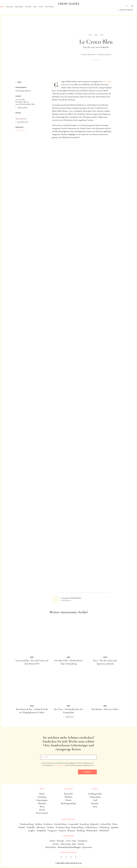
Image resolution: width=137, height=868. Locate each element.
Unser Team (71, 841)
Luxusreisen (19, 6)
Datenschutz (51, 847)
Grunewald (73, 824)
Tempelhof (41, 831)
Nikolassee (41, 827)
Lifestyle (31, 6)
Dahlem (38, 824)
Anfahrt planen (23, 107)
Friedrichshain (60, 824)
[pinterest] (71, 858)
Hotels (68, 800)
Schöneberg (104, 827)
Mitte (115, 824)
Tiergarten (52, 831)
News (95, 807)
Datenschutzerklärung (59, 765)
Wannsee (71, 831)
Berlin (6, 10)
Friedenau (48, 824)
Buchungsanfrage (68, 803)
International (54, 10)
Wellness (68, 797)
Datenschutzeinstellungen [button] (69, 847)
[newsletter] (76, 858)
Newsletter (83, 841)
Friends (81, 844)
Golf (95, 800)
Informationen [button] (68, 836)
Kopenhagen (23, 10)
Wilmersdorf (92, 831)
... (16, 116)
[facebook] (61, 858)
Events (56, 844)
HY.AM (80, 863)
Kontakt (60, 841)
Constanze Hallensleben (88, 54)
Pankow (51, 827)
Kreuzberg (84, 824)
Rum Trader (107, 82)
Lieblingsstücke (95, 794)
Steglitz (31, 831)
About (52, 841)
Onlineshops (95, 797)
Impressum (87, 847)
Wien (39, 10)
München (33, 10)
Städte (7, 6)
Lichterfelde (106, 824)
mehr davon (69, 717)
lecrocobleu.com (23, 122)
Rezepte (95, 803)
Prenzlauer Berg (63, 827)
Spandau (115, 827)
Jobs (74, 844)
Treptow (62, 831)
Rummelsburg (77, 827)
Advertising (66, 844)
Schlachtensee (91, 827)
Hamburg (14, 10)
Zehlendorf (104, 831)
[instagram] (66, 858)
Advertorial (96, 60)
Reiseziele (68, 794)
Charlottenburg (27, 824)
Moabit (22, 827)
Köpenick (94, 824)
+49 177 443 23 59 (21, 118)
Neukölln (31, 827)
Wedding (81, 831)
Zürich (45, 10)
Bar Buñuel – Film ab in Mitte (105, 709)
